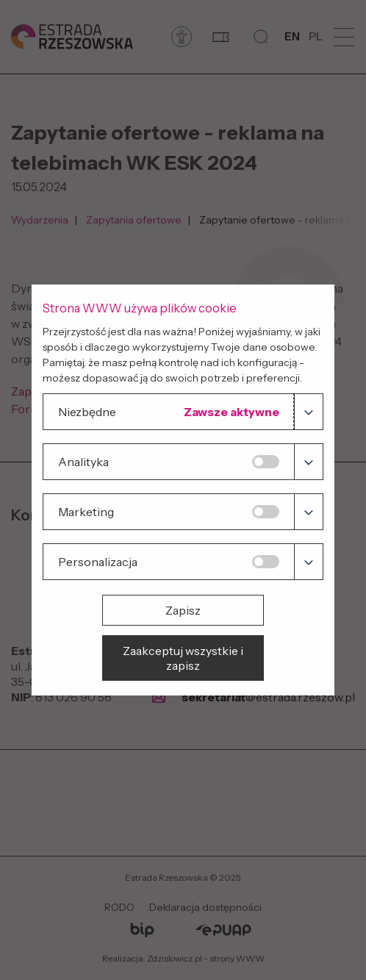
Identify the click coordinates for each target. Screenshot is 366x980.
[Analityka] (266, 462)
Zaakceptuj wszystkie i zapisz (183, 658)
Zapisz (183, 610)
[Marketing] (266, 512)
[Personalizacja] (266, 562)
